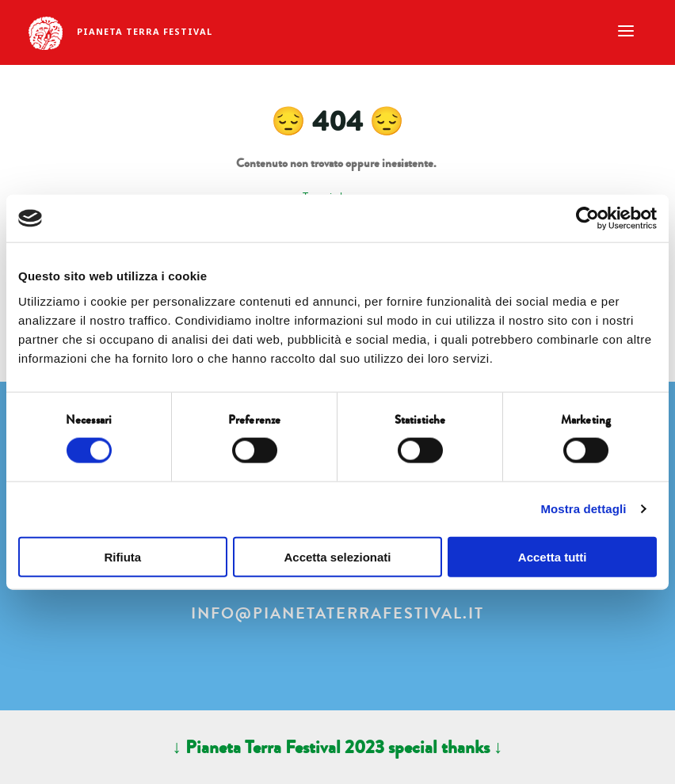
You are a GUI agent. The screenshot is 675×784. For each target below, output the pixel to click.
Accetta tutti (553, 556)
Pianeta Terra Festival (145, 31)
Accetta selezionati (337, 556)
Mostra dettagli (583, 509)
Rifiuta (122, 556)
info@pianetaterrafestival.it (337, 613)
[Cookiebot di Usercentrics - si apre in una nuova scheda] (587, 219)
